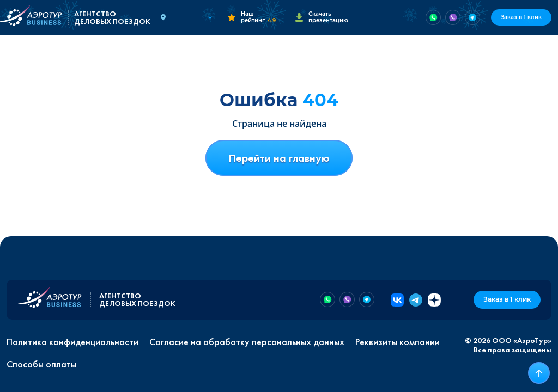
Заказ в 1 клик (521, 17)
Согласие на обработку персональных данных (247, 342)
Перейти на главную (279, 158)
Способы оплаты (41, 364)
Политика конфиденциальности (72, 342)
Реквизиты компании (398, 342)
